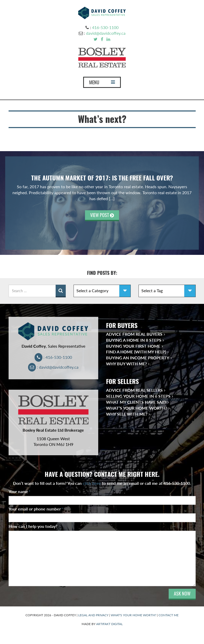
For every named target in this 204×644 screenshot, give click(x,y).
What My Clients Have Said (136, 402)
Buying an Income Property (138, 358)
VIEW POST (102, 215)
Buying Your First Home (133, 346)
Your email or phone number (36, 509)
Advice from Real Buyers (134, 334)
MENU (102, 83)
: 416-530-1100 (53, 357)
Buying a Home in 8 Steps (134, 340)
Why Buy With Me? (126, 364)
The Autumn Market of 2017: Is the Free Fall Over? (102, 178)
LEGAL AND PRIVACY (93, 615)
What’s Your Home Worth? (137, 408)
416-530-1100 (105, 27)
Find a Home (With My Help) (136, 352)
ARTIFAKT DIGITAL (109, 624)
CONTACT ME (169, 615)
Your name (19, 491)
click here (92, 483)
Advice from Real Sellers (134, 390)
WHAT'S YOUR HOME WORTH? (133, 615)
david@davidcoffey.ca (106, 33)
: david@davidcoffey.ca (53, 367)
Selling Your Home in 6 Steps (138, 396)
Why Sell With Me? (127, 414)
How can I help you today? (33, 526)
